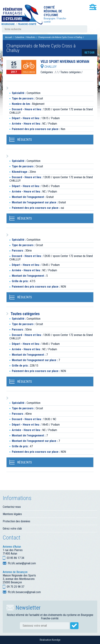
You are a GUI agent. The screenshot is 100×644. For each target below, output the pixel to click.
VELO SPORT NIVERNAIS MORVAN (65, 62)
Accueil (9, 37)
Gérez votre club (12, 529)
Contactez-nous (12, 507)
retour (90, 53)
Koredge (56, 640)
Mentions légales (12, 514)
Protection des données (16, 521)
